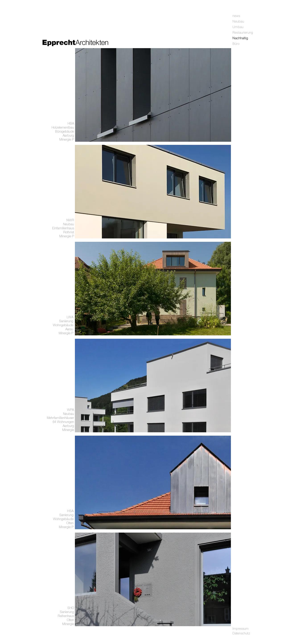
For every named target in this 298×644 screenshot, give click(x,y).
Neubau (238, 21)
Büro (236, 44)
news (236, 16)
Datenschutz (241, 633)
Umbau (238, 27)
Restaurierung (243, 32)
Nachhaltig (240, 38)
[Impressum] (248, 629)
